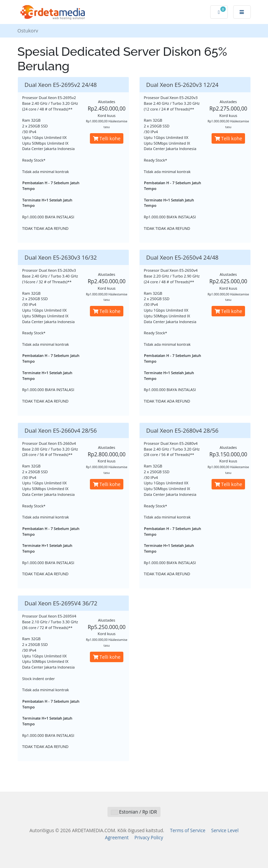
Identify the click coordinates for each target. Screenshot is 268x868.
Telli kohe (107, 138)
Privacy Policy (149, 837)
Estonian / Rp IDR (134, 812)
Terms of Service (188, 830)
